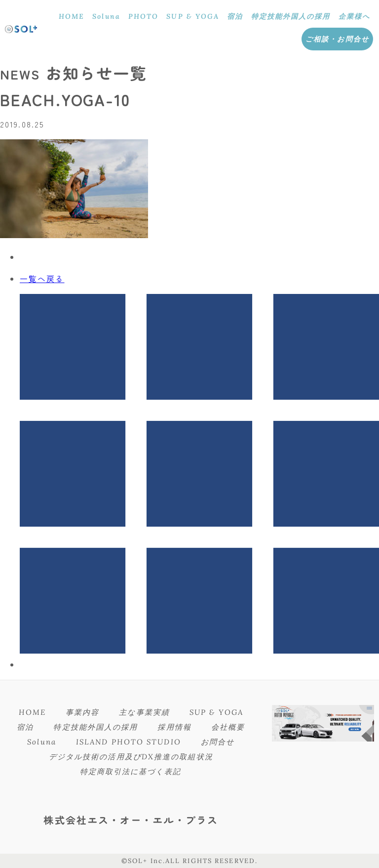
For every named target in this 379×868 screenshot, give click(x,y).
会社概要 (228, 727)
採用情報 (174, 727)
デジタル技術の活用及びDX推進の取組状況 (131, 757)
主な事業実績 (144, 712)
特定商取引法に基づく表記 (131, 771)
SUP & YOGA (193, 16)
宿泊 (235, 16)
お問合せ (218, 742)
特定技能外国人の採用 (291, 16)
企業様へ (354, 16)
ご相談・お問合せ (337, 39)
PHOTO (144, 16)
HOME (72, 16)
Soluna (106, 16)
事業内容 (82, 712)
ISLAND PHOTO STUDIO (129, 742)
